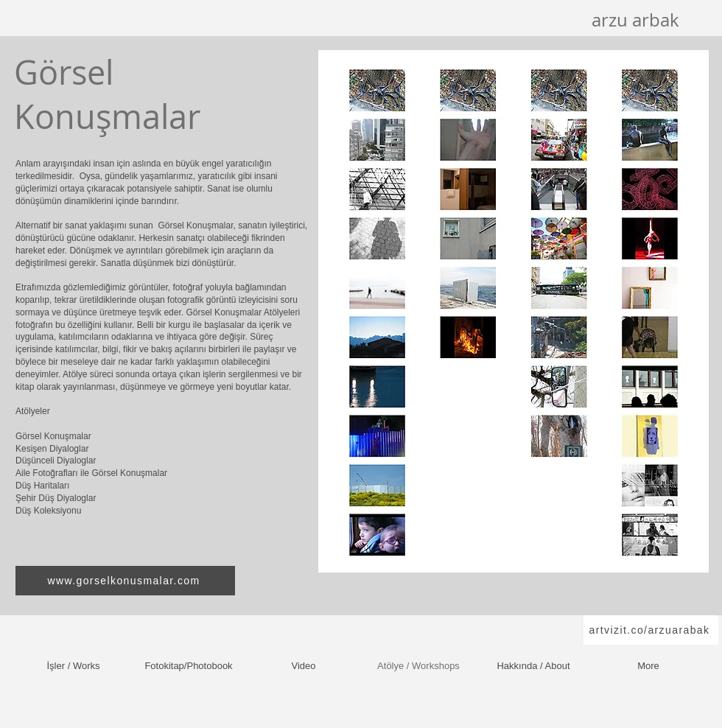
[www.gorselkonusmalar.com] (125, 581)
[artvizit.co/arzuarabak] (651, 630)
